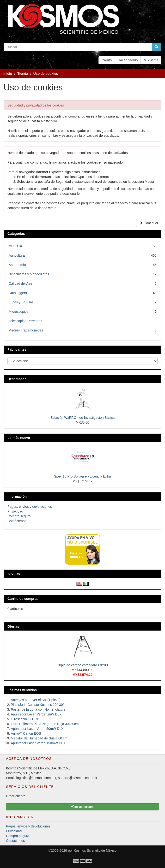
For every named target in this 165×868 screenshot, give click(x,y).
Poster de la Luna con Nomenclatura (38, 709)
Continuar (149, 223)
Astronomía (17, 265)
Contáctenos (17, 521)
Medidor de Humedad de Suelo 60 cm (39, 738)
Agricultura (17, 255)
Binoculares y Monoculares (29, 274)
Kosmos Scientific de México (95, 850)
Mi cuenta (151, 60)
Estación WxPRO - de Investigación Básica (83, 418)
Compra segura (19, 516)
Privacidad (15, 511)
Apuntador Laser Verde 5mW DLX (36, 714)
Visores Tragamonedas (26, 330)
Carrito (107, 60)
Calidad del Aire (20, 283)
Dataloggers (18, 293)
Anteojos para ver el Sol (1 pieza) (36, 700)
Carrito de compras (23, 599)
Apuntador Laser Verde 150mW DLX (38, 743)
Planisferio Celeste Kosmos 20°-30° (37, 705)
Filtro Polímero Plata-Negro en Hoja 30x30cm (45, 724)
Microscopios (18, 312)
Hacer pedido (128, 60)
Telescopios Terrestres (25, 321)
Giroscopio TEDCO (25, 719)
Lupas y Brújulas (21, 302)
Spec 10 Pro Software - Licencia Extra (82, 476)
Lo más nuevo (19, 438)
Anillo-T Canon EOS (26, 733)
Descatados (17, 379)
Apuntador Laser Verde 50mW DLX (37, 729)
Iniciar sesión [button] (82, 807)
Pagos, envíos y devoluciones (30, 507)
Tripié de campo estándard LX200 (82, 665)
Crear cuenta (16, 796)
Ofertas (13, 626)
